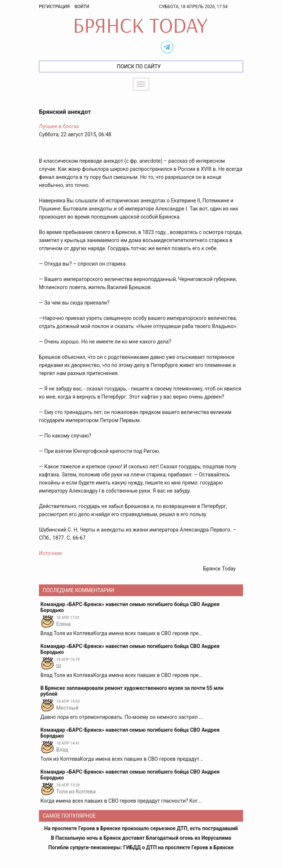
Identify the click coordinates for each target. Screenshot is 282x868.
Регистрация (54, 7)
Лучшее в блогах (59, 126)
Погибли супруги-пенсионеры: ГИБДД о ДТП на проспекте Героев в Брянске (141, 847)
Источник (50, 553)
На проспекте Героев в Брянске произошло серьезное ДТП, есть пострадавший (141, 828)
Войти (82, 7)
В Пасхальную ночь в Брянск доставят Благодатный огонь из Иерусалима (141, 838)
